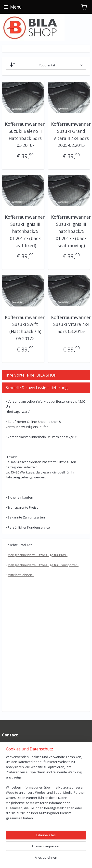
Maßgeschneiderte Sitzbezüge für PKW (38, 555)
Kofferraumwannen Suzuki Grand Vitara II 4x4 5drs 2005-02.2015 (71, 135)
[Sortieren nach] (46, 65)
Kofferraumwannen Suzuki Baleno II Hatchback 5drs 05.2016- (25, 135)
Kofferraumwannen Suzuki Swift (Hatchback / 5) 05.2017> (25, 328)
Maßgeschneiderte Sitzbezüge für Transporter (43, 565)
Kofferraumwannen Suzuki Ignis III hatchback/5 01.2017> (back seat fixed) (25, 231)
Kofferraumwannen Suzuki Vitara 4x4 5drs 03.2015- (71, 324)
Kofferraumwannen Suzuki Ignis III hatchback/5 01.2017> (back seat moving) (71, 231)
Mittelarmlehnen (21, 575)
